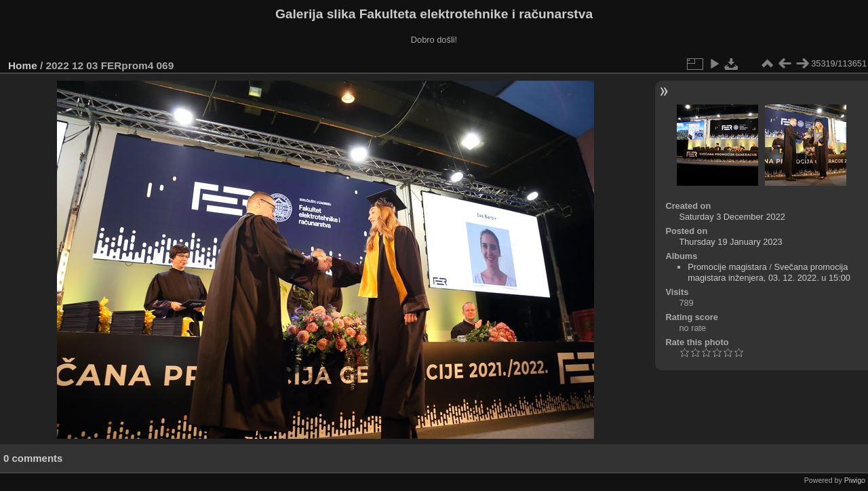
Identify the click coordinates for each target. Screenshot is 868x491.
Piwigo (855, 480)
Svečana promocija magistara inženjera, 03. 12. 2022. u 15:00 (769, 272)
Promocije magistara (727, 267)
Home (23, 65)
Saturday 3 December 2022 (732, 217)
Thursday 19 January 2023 (730, 242)
